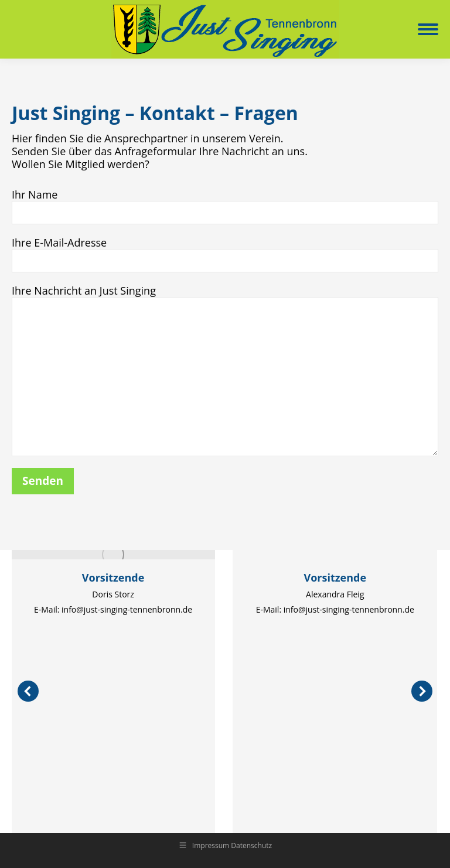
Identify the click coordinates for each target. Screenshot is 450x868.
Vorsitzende (113, 577)
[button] (28, 691)
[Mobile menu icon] (428, 29)
